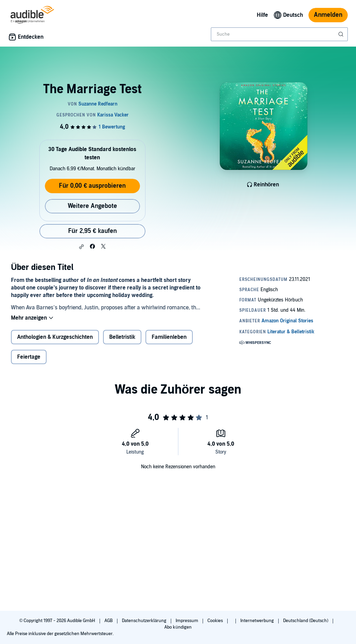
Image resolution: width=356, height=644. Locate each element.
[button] (81, 247)
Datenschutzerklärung (145, 621)
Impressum (187, 621)
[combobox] (279, 34)
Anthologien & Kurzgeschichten (55, 337)
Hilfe (262, 15)
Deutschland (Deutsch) (306, 621)
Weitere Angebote (92, 206)
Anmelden (328, 15)
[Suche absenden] (342, 34)
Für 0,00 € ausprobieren (92, 186)
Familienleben (169, 337)
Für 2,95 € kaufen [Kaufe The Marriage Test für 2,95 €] (92, 231)
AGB (109, 621)
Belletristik (122, 337)
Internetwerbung (258, 621)
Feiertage (29, 357)
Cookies (216, 621)
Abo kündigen (178, 627)
